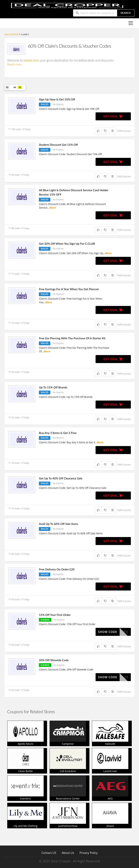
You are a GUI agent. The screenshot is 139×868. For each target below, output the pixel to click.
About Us (68, 853)
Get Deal (113, 116)
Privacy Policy (89, 853)
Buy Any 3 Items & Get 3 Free (58, 433)
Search (126, 13)
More (53, 208)
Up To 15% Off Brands (53, 387)
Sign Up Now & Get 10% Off (57, 99)
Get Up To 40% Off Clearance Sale (61, 478)
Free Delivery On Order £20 (57, 569)
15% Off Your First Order (55, 615)
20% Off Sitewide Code (54, 660)
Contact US (49, 853)
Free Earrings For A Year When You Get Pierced (69, 289)
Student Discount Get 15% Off (58, 145)
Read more (14, 64)
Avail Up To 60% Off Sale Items (59, 524)
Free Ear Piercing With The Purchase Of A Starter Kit (72, 338)
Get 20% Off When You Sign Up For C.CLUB (67, 244)
